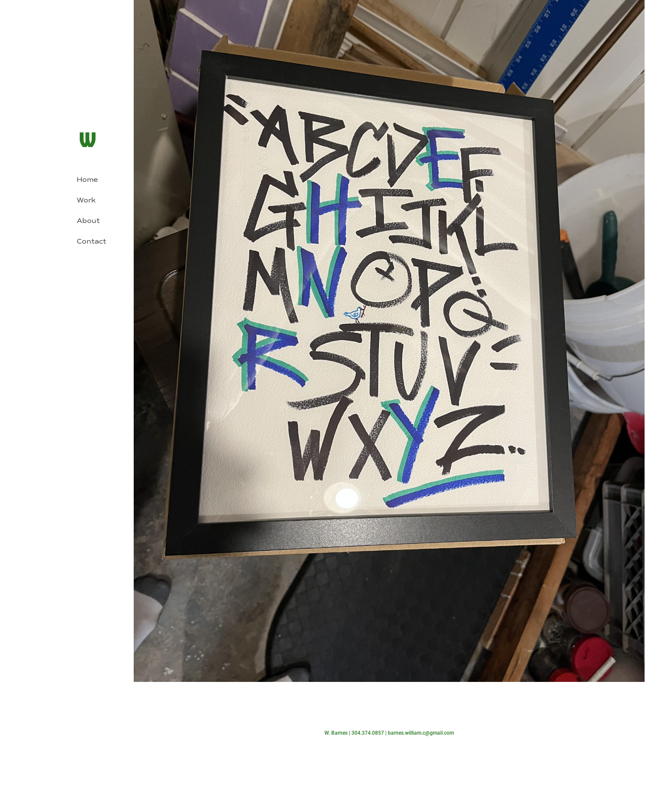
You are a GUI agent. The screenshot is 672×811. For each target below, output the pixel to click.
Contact (91, 241)
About (88, 221)
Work (86, 200)
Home (87, 179)
